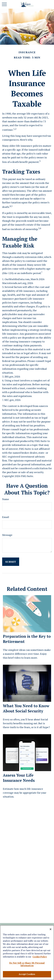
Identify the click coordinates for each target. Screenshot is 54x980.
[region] (27, 953)
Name (6, 499)
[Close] (51, 929)
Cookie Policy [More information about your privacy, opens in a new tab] (40, 957)
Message (7, 535)
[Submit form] (11, 562)
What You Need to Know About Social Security (26, 708)
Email (6, 517)
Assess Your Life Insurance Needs (19, 778)
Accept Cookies (27, 974)
